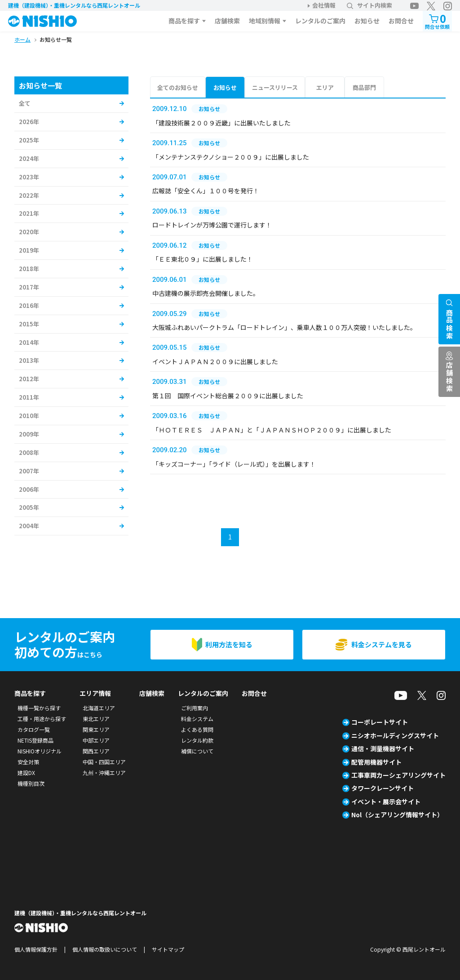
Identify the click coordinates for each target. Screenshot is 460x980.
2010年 (29, 416)
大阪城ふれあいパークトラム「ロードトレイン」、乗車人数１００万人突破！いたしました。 (284, 327)
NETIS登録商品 (35, 740)
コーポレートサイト (380, 722)
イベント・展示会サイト (386, 802)
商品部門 (364, 87)
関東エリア (96, 729)
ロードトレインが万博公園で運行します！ (212, 225)
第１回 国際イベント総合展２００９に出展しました (228, 396)
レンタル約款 (197, 740)
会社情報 (324, 5)
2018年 (29, 269)
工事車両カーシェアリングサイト (398, 775)
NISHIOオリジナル (40, 751)
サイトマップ (168, 949)
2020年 (29, 232)
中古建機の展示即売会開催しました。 (206, 293)
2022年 (29, 195)
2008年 (29, 452)
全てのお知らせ (178, 87)
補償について (197, 751)
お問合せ (401, 21)
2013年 (29, 360)
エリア (325, 87)
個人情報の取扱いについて (105, 949)
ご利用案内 (195, 708)
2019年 (29, 250)
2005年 (29, 507)
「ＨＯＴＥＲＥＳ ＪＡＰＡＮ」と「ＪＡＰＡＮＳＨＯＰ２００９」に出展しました (272, 430)
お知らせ (367, 21)
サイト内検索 (369, 5)
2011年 (29, 397)
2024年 (29, 158)
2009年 (29, 434)
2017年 (29, 287)
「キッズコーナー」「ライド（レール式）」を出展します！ (234, 464)
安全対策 (28, 762)
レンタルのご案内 (320, 21)
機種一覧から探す (39, 708)
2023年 (29, 177)
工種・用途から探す (42, 719)
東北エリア (96, 719)
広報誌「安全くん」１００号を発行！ (206, 191)
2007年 (29, 471)
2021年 (29, 213)
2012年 (29, 379)
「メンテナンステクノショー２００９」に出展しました (231, 157)
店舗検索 (227, 21)
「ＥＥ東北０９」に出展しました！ (203, 259)
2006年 (29, 489)
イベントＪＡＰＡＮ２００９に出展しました (215, 361)
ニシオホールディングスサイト (395, 735)
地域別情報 (265, 21)
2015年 (29, 324)
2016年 (29, 305)
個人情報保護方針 (36, 949)
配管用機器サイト (376, 762)
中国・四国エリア (104, 762)
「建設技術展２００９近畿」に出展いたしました (221, 123)
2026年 (29, 122)
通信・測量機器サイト (383, 748)
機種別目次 (31, 783)
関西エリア (96, 751)
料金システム (197, 719)
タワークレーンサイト (383, 788)
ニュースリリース (275, 87)
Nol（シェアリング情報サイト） (397, 815)
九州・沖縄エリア (104, 773)
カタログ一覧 (34, 729)
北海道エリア (99, 708)
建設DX (26, 773)
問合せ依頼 (437, 20)
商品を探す (184, 21)
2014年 (29, 342)
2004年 (29, 526)
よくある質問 (197, 729)
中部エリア (96, 740)
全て (25, 103)
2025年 (29, 140)
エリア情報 (95, 693)
